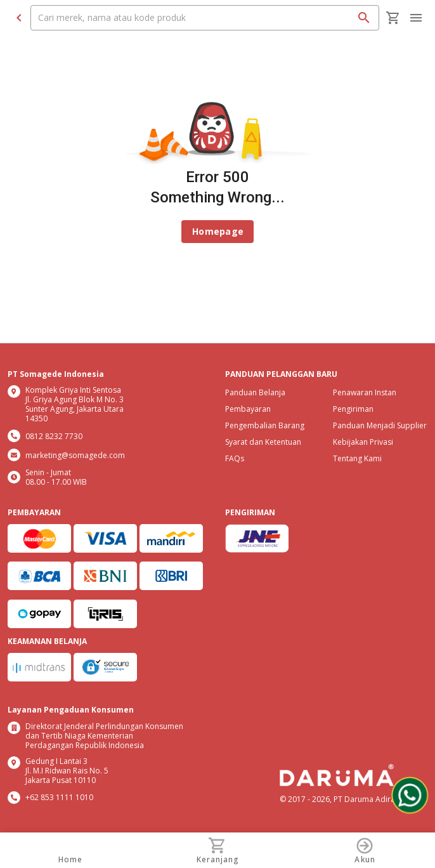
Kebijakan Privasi (363, 442)
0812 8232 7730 (54, 436)
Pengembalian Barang (265, 425)
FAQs (235, 458)
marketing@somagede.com (75, 455)
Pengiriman (353, 409)
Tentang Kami (357, 458)
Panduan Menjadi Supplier (380, 425)
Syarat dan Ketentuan (263, 442)
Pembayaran (248, 409)
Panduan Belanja (255, 392)
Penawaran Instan (365, 392)
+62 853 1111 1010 (59, 797)
